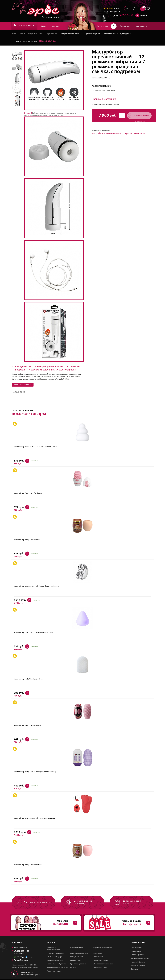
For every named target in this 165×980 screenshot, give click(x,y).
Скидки (48, 26)
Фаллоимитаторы (77, 948)
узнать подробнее (23, 385)
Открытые (44, 923)
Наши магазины (141, 26)
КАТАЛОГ (26, 26)
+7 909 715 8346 (21, 955)
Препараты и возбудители (57, 965)
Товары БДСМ (98, 958)
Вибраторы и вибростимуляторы (54, 949)
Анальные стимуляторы (56, 954)
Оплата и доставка (138, 956)
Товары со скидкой (138, 966)
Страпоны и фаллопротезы (103, 948)
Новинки (59, 26)
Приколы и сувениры (78, 965)
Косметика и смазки (101, 961)
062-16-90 (120, 16)
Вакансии (134, 970)
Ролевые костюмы (100, 968)
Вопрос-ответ (136, 952)
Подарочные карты (54, 972)
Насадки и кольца (77, 958)
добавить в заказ (139, 116)
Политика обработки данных (30, 975)
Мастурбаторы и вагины (38, 34)
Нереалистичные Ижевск (135, 134)
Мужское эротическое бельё (58, 968)
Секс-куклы (98, 954)
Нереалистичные (55, 34)
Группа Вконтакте (20, 961)
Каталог (23, 34)
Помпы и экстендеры (55, 958)
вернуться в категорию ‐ (35, 41)
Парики (73, 968)
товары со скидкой (117, 923)
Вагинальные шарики (55, 961)
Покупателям (126, 26)
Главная (14, 34)
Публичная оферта (26, 973)
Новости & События (138, 963)
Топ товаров (102, 26)
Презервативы (76, 961)
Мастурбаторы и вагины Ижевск (106, 134)
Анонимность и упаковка (140, 959)
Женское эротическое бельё (104, 965)
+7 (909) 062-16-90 (20, 952)
